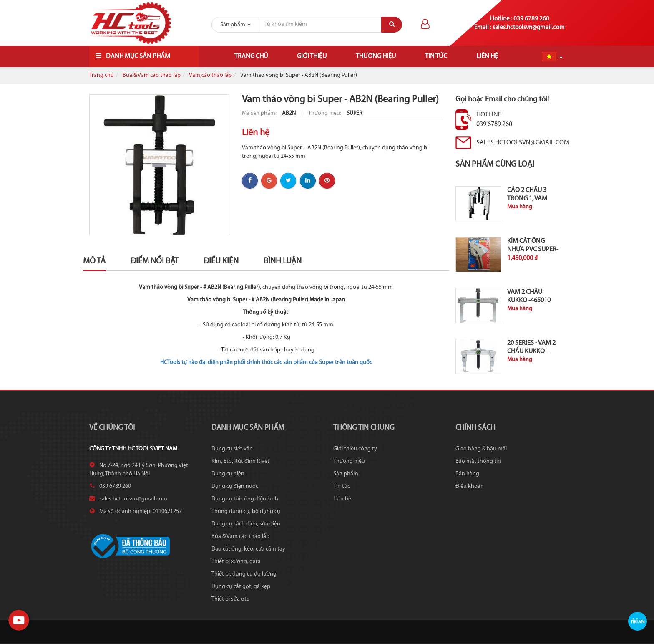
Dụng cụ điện (228, 474)
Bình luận (283, 261)
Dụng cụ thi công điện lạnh (245, 499)
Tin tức (436, 56)
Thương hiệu (376, 56)
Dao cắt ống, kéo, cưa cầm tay (248, 549)
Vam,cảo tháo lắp (210, 75)
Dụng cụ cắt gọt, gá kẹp (241, 587)
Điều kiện (221, 261)
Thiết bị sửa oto (231, 599)
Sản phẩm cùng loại (495, 164)
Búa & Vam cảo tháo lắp (152, 75)
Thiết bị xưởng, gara (236, 562)
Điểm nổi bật (155, 261)
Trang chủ (251, 56)
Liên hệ (487, 56)
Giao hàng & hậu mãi (481, 449)
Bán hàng (467, 474)
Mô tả (94, 261)
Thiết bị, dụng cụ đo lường (244, 574)
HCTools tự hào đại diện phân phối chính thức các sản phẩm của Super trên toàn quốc (266, 362)
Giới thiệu (312, 56)
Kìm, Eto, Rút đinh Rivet (240, 461)
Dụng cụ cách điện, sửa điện (246, 524)
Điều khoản (470, 486)
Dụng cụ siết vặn (232, 449)
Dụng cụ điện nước (235, 486)
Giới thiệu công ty (355, 449)
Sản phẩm (346, 474)
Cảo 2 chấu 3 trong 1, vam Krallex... (527, 199)
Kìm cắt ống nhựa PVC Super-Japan (533, 250)
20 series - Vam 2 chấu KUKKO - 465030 (531, 351)
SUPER (355, 113)
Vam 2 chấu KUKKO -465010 (529, 296)
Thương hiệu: (325, 113)
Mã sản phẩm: (260, 113)
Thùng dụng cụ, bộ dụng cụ (246, 511)
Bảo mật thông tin (478, 461)
